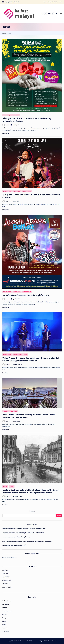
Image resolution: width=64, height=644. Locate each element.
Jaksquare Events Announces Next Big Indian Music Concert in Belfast (23, 533)
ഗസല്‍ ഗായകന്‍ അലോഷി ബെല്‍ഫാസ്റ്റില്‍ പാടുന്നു (26, 295)
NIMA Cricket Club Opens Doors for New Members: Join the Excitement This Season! (27, 541)
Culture (5, 486)
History (12, 486)
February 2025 (7, 580)
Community (7, 115)
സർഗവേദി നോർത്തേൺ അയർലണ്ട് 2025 (14, 545)
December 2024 (7, 587)
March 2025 (6, 577)
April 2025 (5, 574)
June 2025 (5, 570)
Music (26, 355)
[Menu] (61, 14)
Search (32, 511)
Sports (4, 625)
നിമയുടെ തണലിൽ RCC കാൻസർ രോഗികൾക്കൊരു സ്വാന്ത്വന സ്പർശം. (24, 529)
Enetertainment (27, 191)
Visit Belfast (13, 411)
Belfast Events (7, 191)
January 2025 (6, 584)
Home (4, 33)
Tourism (6, 411)
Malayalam (15, 115)
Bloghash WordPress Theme (48, 641)
